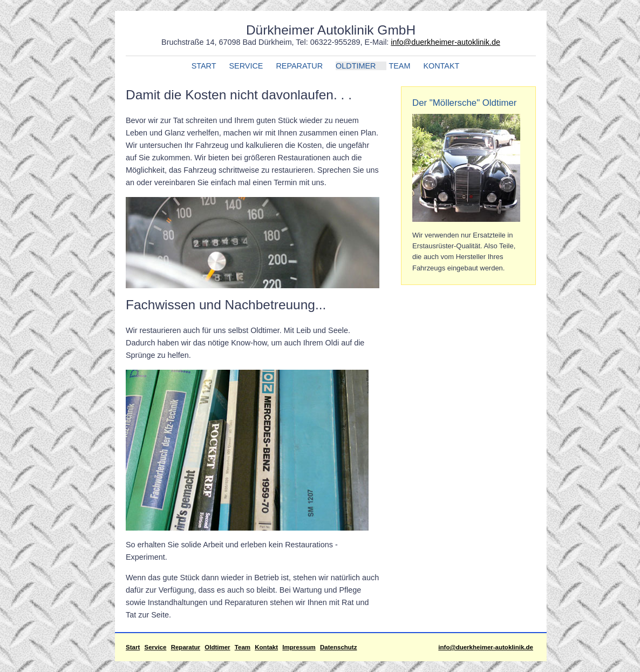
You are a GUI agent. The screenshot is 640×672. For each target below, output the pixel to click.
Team (243, 647)
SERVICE (246, 66)
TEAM (399, 66)
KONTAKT (441, 66)
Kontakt (266, 647)
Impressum (299, 647)
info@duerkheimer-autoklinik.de (445, 42)
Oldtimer (217, 647)
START (204, 66)
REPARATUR (299, 66)
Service (155, 647)
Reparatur (186, 647)
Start (133, 647)
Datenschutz (338, 647)
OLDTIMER (356, 66)
